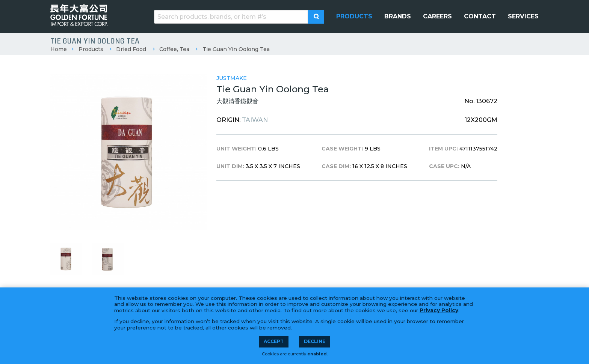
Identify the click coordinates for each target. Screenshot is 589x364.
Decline (315, 341)
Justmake (232, 78)
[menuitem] (354, 17)
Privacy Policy (439, 310)
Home (59, 49)
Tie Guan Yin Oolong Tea (236, 49)
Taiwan (255, 120)
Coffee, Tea (174, 49)
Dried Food (131, 49)
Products (91, 49)
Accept (274, 341)
